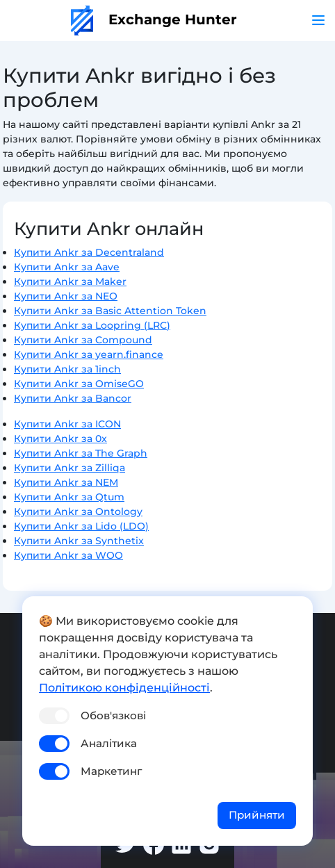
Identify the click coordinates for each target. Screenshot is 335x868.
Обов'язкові (113, 715)
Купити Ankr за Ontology (78, 511)
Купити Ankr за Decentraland (89, 252)
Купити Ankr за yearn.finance (89, 354)
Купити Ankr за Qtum (69, 497)
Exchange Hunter (154, 19)
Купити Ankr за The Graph (81, 453)
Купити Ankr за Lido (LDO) (81, 526)
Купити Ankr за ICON (67, 424)
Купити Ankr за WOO (68, 555)
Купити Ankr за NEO (66, 296)
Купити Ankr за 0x (60, 439)
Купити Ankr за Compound (83, 340)
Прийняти (257, 815)
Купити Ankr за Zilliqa (70, 468)
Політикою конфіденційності (124, 688)
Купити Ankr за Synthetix (79, 541)
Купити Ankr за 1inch (67, 369)
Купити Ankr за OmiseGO (79, 384)
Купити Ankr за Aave (67, 267)
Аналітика (109, 743)
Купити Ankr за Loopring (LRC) (92, 325)
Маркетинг (111, 771)
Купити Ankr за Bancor (73, 398)
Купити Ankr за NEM (66, 482)
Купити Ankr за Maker (70, 281)
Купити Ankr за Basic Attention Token (110, 311)
